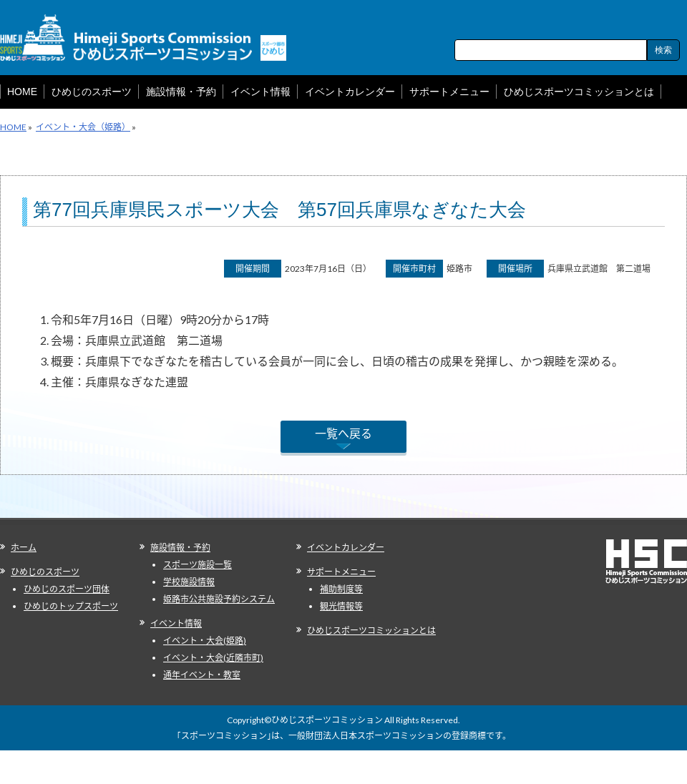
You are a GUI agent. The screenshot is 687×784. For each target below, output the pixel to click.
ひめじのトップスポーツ (71, 606)
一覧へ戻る (343, 433)
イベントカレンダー (346, 548)
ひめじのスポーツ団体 (67, 589)
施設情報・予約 (180, 548)
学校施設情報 (189, 582)
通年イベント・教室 (202, 675)
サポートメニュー (341, 572)
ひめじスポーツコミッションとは (371, 631)
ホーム (24, 548)
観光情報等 (341, 606)
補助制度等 (341, 589)
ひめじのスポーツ (45, 572)
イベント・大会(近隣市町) (213, 658)
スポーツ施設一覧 (198, 565)
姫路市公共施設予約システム (219, 599)
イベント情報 (176, 623)
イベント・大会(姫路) (205, 641)
